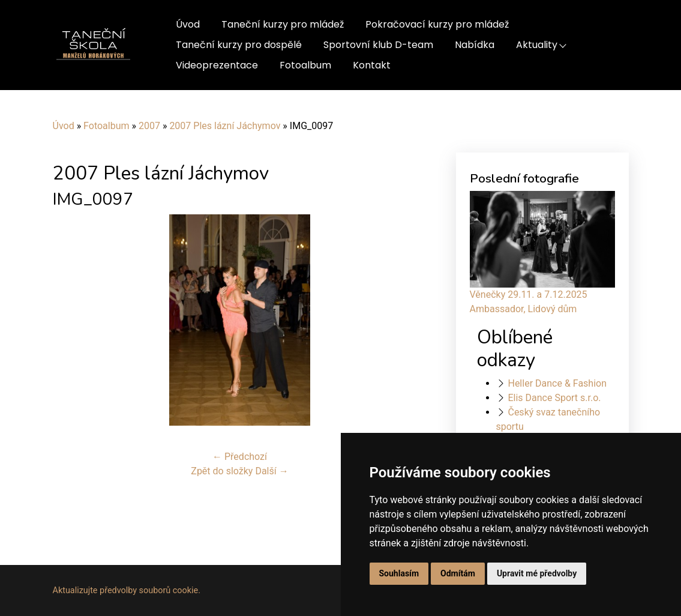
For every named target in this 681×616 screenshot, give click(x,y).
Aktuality (537, 45)
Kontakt (372, 65)
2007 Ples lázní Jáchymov (225, 126)
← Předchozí (240, 457)
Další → (271, 471)
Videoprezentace (217, 65)
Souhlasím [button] (399, 573)
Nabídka (475, 45)
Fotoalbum (305, 65)
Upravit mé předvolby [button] (537, 573)
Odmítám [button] (458, 573)
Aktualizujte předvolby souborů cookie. (127, 590)
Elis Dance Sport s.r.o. (554, 398)
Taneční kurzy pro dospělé (239, 45)
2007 (149, 126)
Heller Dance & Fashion (557, 383)
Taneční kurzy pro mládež (283, 24)
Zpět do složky (222, 471)
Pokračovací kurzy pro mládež (437, 24)
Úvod (188, 24)
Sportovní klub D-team (378, 45)
